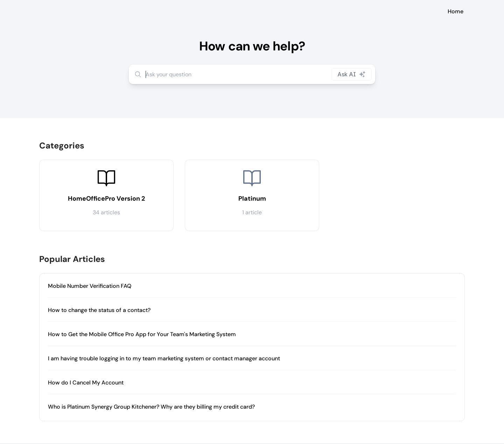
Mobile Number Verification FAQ (90, 286)
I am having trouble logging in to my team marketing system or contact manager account (164, 358)
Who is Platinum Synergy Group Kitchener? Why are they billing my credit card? (151, 407)
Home (456, 11)
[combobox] (252, 74)
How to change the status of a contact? (99, 310)
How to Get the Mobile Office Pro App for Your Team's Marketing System (142, 334)
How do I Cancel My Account (86, 383)
